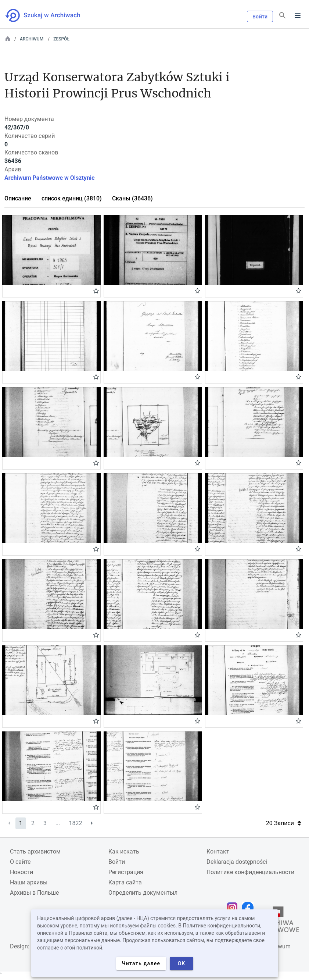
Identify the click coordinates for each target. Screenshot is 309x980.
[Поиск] (283, 16)
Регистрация (126, 872)
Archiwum (32, 39)
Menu (298, 15)
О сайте (20, 862)
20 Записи (283, 823)
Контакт (218, 851)
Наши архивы (29, 882)
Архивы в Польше (34, 893)
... (58, 823)
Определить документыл (143, 893)
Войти (260, 17)
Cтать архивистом (35, 851)
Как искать (124, 851)
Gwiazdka (96, 291)
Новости (21, 872)
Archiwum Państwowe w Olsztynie (50, 178)
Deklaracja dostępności (237, 862)
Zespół (61, 39)
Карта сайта (125, 882)
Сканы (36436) (132, 198)
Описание (18, 198)
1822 (76, 823)
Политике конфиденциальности (250, 872)
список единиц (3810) (72, 198)
